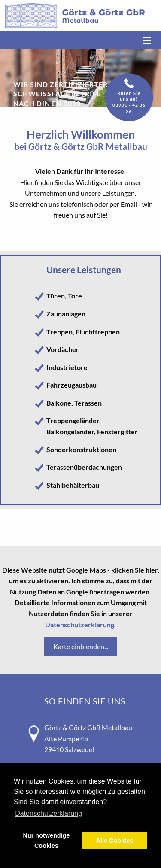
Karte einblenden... (81, 646)
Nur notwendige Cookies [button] (47, 841)
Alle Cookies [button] (115, 841)
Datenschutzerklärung (80, 625)
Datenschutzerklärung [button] (49, 813)
